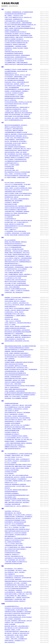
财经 (3, 67)
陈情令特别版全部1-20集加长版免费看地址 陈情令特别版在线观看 (18, 332)
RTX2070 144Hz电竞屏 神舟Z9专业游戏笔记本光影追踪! (16, 276)
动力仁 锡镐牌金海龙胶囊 (10, 360)
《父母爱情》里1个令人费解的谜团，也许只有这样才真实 (16, 111)
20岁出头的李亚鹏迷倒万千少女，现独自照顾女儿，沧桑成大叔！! (18, 256)
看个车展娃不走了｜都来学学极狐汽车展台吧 (14, 129)
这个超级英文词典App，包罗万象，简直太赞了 (14, 312)
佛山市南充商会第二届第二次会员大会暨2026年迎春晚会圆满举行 (18, 355)
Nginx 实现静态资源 (9, 217)
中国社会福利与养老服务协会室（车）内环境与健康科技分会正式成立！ (19, 350)
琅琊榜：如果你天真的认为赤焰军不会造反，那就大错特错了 (17, 502)
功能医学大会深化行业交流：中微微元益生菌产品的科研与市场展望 (18, 64)
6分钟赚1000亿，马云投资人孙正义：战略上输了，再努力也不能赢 (18, 405)
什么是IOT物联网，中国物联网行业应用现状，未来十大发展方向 (18, 481)
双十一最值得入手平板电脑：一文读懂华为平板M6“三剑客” (17, 177)
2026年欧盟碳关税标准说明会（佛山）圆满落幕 (14, 371)
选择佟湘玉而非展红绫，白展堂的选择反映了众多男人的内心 (17, 341)
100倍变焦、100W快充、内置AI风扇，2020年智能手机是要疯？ (17, 326)
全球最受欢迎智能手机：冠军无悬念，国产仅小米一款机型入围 (17, 75)
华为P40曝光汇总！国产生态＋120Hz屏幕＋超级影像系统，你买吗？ (18, 69)
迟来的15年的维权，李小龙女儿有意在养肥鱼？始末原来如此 (17, 116)
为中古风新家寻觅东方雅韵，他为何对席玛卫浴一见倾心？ (17, 368)
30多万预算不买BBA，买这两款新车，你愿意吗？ (15, 84)
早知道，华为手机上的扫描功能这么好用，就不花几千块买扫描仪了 (18, 617)
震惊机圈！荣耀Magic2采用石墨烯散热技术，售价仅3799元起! (17, 253)
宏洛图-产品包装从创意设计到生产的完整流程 (14, 364)
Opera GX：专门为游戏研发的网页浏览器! (13, 247)
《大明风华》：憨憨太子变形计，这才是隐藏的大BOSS (16, 639)
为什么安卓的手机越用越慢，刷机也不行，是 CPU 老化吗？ (17, 438)
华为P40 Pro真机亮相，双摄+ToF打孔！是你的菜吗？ (15, 301)
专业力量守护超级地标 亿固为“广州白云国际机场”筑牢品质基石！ (18, 357)
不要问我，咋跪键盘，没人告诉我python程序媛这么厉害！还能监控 (18, 188)
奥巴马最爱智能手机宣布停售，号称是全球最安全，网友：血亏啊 (18, 585)
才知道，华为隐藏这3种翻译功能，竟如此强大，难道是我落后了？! (18, 274)
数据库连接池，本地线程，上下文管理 (12, 630)
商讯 (3, 451)
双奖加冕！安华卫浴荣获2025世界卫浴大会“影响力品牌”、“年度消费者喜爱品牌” (21, 369)
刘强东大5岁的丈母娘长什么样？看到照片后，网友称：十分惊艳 (18, 420)
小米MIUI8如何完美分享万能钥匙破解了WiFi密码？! (15, 520)
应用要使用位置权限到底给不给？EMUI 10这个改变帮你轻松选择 (18, 226)
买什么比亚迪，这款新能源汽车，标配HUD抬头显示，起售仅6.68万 (18, 621)
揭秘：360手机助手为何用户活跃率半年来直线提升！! (16, 549)
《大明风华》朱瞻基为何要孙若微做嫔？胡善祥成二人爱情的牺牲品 (18, 443)
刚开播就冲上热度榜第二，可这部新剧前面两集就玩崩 (16, 441)
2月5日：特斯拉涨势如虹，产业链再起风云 (13, 590)
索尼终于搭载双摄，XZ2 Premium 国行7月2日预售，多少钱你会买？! (19, 515)
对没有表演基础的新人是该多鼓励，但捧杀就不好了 (15, 601)
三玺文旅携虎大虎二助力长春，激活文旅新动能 (14, 61)
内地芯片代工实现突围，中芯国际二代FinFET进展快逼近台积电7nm (18, 193)
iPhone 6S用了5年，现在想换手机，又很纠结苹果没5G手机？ (17, 303)
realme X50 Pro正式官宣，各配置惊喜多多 (13, 579)
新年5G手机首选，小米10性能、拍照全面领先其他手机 (16, 416)
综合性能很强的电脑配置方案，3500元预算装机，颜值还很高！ (17, 89)
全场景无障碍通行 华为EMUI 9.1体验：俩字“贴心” (15, 314)
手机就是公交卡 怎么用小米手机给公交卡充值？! (15, 540)
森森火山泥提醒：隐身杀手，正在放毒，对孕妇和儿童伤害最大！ (18, 26)
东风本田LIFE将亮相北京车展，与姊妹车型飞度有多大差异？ (17, 150)
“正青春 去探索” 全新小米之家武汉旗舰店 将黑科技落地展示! (17, 285)
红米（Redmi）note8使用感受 (11, 463)
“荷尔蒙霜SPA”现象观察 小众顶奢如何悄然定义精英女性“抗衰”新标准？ (19, 362)
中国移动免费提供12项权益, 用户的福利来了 (14, 192)
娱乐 (3, 180)
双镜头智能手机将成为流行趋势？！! (12, 264)
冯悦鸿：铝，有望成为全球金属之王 (12, 387)
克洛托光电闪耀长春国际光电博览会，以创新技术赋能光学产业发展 (18, 35)
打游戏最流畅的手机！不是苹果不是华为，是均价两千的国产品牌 (18, 578)
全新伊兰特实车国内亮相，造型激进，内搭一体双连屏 (16, 152)
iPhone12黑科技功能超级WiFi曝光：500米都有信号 (15, 79)
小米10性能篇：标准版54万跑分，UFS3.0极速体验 (15, 186)
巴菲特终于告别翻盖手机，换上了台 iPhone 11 (14, 299)
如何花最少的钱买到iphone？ (10, 307)
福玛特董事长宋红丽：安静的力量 (12, 197)
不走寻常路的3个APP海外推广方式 (12, 432)
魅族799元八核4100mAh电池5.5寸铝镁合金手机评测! (15, 282)
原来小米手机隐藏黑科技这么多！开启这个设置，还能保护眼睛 (17, 407)
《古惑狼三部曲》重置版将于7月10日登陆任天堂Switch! (16, 562)
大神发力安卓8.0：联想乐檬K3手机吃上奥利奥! (14, 249)
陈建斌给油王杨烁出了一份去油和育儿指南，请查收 (15, 599)
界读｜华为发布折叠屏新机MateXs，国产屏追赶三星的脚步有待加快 (18, 454)
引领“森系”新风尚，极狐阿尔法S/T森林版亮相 (14, 131)
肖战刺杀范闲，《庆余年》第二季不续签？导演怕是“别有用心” (17, 501)
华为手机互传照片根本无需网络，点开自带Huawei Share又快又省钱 (18, 102)
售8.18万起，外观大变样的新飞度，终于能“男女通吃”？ (16, 141)
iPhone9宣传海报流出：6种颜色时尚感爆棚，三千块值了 (16, 77)
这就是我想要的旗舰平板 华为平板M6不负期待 (14, 98)
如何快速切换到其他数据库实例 (11, 492)
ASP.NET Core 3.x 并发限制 (10, 325)
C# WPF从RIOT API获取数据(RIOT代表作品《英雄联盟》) (16, 436)
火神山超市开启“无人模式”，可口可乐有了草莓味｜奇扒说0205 (17, 486)
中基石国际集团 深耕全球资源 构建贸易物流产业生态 (15, 14)
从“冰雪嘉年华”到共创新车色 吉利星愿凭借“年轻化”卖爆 (16, 43)
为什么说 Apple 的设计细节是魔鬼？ (12, 470)
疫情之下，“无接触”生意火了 (11, 230)
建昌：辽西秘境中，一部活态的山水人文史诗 (14, 16)
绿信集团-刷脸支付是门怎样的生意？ (12, 434)
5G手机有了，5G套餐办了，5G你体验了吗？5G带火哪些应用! (17, 291)
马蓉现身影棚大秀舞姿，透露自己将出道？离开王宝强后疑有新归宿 (18, 113)
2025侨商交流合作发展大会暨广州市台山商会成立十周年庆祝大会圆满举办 (20, 386)
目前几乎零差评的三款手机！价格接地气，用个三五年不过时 (17, 86)
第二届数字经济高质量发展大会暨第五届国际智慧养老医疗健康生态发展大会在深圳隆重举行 (21, 393)
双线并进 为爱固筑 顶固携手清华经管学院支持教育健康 (16, 389)
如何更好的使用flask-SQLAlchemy (11, 228)
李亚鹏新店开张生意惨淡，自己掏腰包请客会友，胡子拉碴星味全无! (19, 517)
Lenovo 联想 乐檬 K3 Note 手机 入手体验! (13, 278)
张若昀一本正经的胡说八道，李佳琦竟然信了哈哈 (15, 339)
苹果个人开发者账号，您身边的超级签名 (13, 619)
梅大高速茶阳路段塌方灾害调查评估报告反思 (14, 54)
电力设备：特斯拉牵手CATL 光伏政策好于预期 (14, 224)
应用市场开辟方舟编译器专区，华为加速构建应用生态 (16, 479)
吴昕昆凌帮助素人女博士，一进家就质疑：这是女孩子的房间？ (17, 598)
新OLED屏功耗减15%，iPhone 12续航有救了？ (14, 569)
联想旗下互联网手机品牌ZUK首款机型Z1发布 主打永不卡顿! (17, 531)
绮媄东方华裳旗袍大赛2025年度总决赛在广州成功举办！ (16, 378)
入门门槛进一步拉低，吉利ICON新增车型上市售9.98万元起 (17, 138)
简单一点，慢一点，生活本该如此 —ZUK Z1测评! (15, 527)
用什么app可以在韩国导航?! (10, 240)
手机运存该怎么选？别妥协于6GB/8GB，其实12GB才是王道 (17, 190)
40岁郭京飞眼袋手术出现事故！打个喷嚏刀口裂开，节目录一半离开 (18, 594)
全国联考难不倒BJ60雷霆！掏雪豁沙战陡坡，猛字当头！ (16, 136)
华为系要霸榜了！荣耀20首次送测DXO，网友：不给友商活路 (17, 456)
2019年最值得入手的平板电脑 (11, 472)
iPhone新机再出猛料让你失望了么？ (12, 163)
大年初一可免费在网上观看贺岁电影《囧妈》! (14, 273)
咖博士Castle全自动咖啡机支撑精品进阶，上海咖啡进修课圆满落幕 (18, 23)
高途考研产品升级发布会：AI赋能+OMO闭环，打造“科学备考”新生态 (19, 37)
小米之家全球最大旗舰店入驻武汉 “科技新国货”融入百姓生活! (17, 529)
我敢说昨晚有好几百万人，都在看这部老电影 (14, 334)
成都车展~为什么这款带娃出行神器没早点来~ (14, 127)
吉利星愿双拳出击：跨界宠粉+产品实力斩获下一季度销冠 (16, 48)
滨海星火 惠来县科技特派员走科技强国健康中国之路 (15, 373)
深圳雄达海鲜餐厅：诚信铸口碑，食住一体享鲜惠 (15, 380)
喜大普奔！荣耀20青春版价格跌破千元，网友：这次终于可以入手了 (18, 156)
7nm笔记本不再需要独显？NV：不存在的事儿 (14, 95)
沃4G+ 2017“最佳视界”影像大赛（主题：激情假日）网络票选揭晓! (18, 547)
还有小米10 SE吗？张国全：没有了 (12, 170)
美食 (3, 401)
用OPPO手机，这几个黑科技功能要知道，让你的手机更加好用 (17, 330)
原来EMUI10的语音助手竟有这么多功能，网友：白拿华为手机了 (18, 195)
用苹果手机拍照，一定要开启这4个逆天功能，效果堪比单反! (17, 251)
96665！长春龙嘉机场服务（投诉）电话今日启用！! (15, 560)
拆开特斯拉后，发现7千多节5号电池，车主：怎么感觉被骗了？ (17, 425)
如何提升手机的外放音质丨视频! (11, 551)
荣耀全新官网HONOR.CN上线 (11, 73)
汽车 (3, 123)
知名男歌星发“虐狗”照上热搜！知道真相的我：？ (15, 445)
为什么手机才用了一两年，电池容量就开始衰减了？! (15, 271)
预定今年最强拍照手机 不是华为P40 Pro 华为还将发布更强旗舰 (17, 172)
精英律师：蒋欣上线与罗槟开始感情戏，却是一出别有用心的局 (17, 115)
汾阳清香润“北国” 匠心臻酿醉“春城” (12, 30)
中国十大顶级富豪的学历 (10, 574)
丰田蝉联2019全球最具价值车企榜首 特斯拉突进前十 (15, 328)
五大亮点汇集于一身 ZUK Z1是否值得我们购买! (14, 524)
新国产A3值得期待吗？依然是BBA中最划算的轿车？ (15, 147)
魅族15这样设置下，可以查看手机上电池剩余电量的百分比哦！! (18, 260)
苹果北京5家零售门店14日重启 (11, 204)
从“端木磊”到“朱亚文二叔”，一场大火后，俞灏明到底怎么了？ (17, 506)
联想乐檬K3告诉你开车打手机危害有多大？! (14, 244)
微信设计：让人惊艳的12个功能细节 (12, 165)
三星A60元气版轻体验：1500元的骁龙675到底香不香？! (16, 535)
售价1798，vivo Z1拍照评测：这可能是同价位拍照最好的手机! (17, 526)
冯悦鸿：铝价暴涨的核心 (10, 359)
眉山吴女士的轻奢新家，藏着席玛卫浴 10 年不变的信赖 (16, 366)
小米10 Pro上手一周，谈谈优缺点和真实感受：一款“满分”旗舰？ (18, 184)
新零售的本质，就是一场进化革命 (12, 319)
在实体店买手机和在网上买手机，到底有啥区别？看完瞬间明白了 (18, 206)
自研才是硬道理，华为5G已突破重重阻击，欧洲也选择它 (16, 398)
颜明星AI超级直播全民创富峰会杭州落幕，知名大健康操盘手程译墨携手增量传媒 (21, 346)
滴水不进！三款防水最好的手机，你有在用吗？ (14, 414)
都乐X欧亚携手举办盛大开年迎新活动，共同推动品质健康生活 (17, 55)
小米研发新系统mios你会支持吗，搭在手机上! (14, 545)
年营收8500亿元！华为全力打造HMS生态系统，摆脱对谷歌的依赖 (18, 608)
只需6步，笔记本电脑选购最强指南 (12, 88)
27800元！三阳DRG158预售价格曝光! (12, 287)
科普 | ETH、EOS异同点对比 (10, 100)
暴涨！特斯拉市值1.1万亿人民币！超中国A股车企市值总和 (17, 628)
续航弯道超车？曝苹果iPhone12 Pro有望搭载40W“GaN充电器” (17, 158)
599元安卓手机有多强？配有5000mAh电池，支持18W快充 (16, 104)
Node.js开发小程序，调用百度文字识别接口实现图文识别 (16, 490)
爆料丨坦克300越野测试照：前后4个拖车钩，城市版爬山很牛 (17, 154)
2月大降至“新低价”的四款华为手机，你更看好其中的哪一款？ (17, 107)
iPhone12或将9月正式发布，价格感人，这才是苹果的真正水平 (17, 459)
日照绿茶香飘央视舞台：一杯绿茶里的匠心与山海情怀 (16, 46)
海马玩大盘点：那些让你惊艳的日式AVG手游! (14, 556)
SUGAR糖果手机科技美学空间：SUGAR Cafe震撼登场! (16, 269)
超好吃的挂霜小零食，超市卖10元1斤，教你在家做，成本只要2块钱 (18, 477)
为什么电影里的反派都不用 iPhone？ (12, 606)
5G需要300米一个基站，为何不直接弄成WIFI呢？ (15, 623)
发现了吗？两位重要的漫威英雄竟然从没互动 (14, 120)
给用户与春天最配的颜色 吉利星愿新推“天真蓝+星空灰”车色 (17, 41)
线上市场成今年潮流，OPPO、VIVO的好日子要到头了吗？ (17, 222)
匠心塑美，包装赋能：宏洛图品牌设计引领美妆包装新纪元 (17, 353)
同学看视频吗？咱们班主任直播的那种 (12, 423)
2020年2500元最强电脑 (9, 168)
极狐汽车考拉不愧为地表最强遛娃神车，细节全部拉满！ (16, 125)
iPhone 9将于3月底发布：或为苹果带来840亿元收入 (15, 183)
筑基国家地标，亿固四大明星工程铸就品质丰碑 (14, 351)
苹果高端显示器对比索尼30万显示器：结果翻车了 (15, 97)
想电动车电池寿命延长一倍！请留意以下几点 (14, 422)
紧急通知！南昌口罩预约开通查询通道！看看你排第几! (16, 242)
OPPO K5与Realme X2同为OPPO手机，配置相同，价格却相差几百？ (18, 305)
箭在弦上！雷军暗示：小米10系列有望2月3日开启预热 (16, 174)
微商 (3, 566)
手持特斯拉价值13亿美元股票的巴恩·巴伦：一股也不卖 (16, 109)
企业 (3, 343)
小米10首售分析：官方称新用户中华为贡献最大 (14, 93)
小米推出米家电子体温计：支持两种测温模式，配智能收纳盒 (17, 211)
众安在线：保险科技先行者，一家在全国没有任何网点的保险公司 (18, 323)
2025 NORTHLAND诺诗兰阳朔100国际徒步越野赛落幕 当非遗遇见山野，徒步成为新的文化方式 (21, 25)
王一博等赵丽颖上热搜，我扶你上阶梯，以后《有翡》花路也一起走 (18, 440)
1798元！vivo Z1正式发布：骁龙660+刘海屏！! (14, 544)
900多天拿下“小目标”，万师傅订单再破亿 (13, 384)
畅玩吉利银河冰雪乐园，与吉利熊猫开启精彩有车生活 (16, 57)
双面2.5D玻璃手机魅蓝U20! (10, 536)
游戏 (3, 295)
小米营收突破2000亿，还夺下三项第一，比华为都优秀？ (16, 583)
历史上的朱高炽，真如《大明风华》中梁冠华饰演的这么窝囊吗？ (18, 118)
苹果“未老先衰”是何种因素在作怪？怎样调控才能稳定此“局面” (17, 176)
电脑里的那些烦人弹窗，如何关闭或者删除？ (14, 201)
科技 (3, 237)
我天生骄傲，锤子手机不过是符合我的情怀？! (14, 265)
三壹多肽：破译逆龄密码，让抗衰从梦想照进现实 (15, 391)
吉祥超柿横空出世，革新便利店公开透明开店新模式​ (15, 44)
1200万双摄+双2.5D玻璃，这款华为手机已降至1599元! (16, 280)
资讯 (3, 9)
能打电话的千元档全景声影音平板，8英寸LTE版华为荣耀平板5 (17, 418)
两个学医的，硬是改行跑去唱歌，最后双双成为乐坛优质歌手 (17, 235)
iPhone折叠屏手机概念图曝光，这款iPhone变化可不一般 (16, 71)
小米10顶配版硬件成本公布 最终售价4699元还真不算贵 (16, 161)
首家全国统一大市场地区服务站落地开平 (13, 377)
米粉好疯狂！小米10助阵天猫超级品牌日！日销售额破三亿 (17, 91)
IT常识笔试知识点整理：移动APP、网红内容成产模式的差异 (17, 587)
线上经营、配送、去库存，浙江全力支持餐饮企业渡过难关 (17, 475)
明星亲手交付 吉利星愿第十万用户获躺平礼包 (14, 39)
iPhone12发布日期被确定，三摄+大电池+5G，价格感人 (16, 570)
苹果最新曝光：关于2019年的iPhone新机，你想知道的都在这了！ (18, 298)
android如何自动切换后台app (10, 219)
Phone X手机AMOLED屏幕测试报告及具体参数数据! (15, 245)
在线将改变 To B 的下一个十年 (11, 483)
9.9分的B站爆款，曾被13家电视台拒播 (12, 504)
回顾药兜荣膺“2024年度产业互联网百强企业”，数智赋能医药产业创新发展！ (20, 395)
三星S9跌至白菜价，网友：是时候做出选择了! (14, 292)
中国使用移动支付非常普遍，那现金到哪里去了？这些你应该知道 (18, 612)
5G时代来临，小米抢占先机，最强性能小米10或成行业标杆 (17, 310)
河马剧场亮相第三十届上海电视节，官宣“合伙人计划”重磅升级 (18, 34)
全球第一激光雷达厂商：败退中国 (12, 411)
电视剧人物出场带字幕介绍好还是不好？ (13, 449)
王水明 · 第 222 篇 (8, 50)
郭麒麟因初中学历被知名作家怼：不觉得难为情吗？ (15, 447)
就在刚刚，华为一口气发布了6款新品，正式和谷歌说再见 (16, 397)
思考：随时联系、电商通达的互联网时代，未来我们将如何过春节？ (18, 429)
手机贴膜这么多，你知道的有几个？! (12, 554)
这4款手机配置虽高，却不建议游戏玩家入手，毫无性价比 (16, 409)
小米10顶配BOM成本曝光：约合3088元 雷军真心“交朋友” (16, 610)
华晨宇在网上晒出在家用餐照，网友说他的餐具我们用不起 (17, 499)
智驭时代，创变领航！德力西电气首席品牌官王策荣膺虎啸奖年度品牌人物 (20, 28)
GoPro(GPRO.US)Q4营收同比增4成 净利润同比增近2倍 (16, 588)
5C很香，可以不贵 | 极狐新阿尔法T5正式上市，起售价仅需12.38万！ (18, 17)
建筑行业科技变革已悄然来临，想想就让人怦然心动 (15, 615)
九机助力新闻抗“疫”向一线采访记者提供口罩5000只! (15, 558)
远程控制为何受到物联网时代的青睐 (12, 431)
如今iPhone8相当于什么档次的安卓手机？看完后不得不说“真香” (18, 613)
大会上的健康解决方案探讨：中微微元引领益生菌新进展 (16, 63)
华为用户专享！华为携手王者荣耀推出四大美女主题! (15, 289)
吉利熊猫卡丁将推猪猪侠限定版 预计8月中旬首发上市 (16, 32)
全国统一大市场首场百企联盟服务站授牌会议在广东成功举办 (17, 348)
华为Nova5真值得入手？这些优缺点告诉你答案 (14, 576)
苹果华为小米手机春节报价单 (11, 106)
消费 (3, 509)
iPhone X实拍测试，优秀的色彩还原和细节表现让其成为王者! (17, 255)
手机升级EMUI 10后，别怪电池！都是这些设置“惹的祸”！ (16, 213)
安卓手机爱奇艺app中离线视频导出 (12, 493)
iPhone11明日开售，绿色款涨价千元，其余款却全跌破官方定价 (17, 461)
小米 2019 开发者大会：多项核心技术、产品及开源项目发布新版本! (18, 258)
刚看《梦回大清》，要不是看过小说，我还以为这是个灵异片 (17, 633)
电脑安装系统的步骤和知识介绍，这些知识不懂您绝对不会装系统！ (18, 581)
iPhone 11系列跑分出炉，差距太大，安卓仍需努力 (15, 572)
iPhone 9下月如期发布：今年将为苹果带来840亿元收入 (16, 159)
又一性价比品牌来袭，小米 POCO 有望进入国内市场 (15, 231)
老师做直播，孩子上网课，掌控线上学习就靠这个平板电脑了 (17, 468)
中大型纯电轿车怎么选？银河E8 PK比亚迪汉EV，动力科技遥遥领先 (18, 59)
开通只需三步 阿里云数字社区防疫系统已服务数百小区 (16, 208)
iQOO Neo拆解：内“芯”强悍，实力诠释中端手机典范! (15, 283)
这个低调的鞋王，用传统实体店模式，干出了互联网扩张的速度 (17, 233)
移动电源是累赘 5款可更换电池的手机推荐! (13, 563)
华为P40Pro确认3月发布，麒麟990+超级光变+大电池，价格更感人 (18, 466)
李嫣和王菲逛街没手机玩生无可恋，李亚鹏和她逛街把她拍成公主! (18, 262)
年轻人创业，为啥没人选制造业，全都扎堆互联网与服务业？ (17, 199)
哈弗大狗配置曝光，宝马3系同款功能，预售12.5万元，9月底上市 (18, 149)
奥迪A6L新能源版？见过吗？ (11, 497)
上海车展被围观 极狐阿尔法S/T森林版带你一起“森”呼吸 (16, 132)
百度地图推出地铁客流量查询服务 (12, 403)
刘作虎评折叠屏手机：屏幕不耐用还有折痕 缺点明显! (15, 522)
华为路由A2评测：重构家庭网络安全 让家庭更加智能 (15, 484)
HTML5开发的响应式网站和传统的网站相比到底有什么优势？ (17, 495)
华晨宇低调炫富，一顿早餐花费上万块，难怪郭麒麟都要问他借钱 (18, 335)
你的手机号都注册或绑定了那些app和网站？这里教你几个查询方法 (18, 465)
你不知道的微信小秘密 (9, 167)
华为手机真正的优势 (9, 317)
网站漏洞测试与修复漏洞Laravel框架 (12, 215)
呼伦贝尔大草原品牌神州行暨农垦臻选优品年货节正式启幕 (17, 375)
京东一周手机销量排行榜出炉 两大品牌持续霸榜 (14, 80)
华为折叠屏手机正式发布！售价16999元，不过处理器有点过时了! (18, 518)
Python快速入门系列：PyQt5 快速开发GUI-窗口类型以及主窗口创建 (18, 220)
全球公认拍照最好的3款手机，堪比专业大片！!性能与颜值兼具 (17, 412)
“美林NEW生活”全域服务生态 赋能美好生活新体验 (15, 382)
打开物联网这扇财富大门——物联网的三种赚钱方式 (15, 316)
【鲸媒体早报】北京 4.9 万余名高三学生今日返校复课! (16, 533)
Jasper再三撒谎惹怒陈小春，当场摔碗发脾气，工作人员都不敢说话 (18, 592)
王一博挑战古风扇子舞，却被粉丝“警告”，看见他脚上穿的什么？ (18, 337)
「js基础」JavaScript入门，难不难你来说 (13, 321)
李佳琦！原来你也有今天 (10, 642)
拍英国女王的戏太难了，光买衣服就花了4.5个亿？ (15, 641)
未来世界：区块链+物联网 (10, 624)
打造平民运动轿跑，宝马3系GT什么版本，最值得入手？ (16, 143)
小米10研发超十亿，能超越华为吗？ (12, 202)
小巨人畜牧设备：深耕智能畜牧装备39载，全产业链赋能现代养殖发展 (19, 12)
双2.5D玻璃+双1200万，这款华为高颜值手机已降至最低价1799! (17, 538)
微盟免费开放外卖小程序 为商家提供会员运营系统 (15, 427)
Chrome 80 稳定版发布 (9, 474)
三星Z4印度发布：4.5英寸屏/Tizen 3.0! (12, 511)
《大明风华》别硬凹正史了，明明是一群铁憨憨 (14, 637)
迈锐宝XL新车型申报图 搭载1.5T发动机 (13, 145)
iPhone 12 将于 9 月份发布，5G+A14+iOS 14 (13, 457)
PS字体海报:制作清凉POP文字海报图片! (13, 553)
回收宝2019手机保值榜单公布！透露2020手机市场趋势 (16, 210)
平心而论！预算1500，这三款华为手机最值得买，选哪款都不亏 (17, 308)
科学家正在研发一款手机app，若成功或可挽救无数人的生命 (17, 82)
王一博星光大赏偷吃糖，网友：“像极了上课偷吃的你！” (16, 596)
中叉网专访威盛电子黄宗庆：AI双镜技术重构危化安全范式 (17, 21)
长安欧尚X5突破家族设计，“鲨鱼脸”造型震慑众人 (15, 140)
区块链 (3, 604)
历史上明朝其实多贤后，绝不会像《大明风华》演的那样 (16, 635)
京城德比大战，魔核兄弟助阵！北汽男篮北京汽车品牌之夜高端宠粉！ (19, 134)
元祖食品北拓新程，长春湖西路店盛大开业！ (14, 19)
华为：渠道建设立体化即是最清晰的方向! (13, 542)
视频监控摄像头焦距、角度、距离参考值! (13, 513)
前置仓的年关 (7, 488)
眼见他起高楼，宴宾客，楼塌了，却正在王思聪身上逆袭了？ (17, 626)
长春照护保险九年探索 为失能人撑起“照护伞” (14, 52)
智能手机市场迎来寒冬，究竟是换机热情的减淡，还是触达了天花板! (19, 267)
